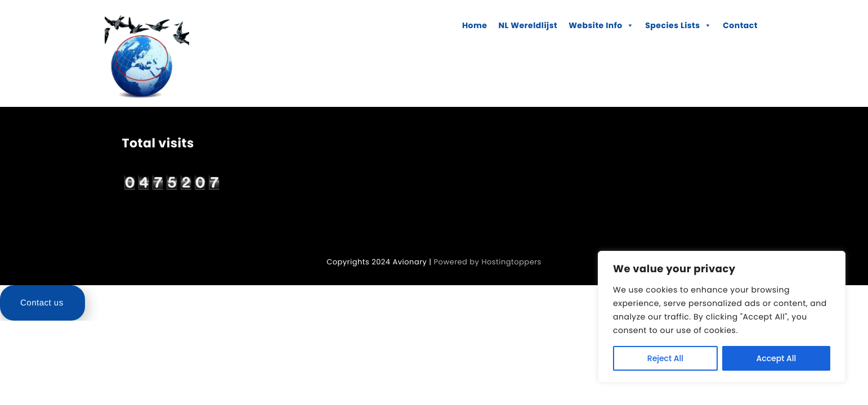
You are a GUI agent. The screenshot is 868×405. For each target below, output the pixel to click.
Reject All (665, 358)
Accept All (777, 358)
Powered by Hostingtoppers (488, 262)
